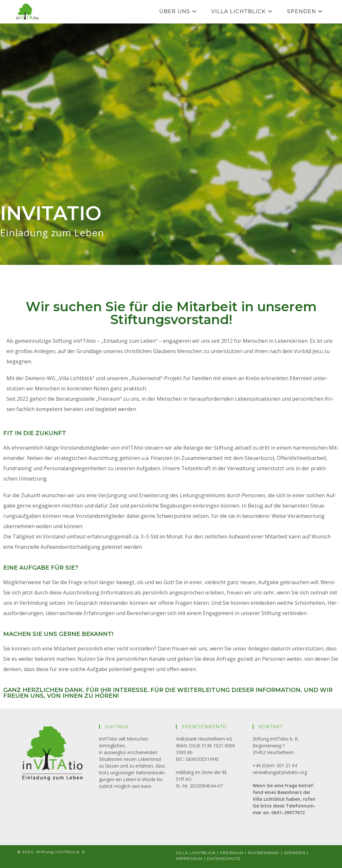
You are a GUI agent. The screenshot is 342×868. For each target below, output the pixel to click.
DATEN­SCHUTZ (224, 859)
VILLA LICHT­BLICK (196, 853)
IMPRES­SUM (189, 859)
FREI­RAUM (232, 853)
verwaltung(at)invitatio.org (280, 772)
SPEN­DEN (295, 853)
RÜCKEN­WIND (264, 853)
